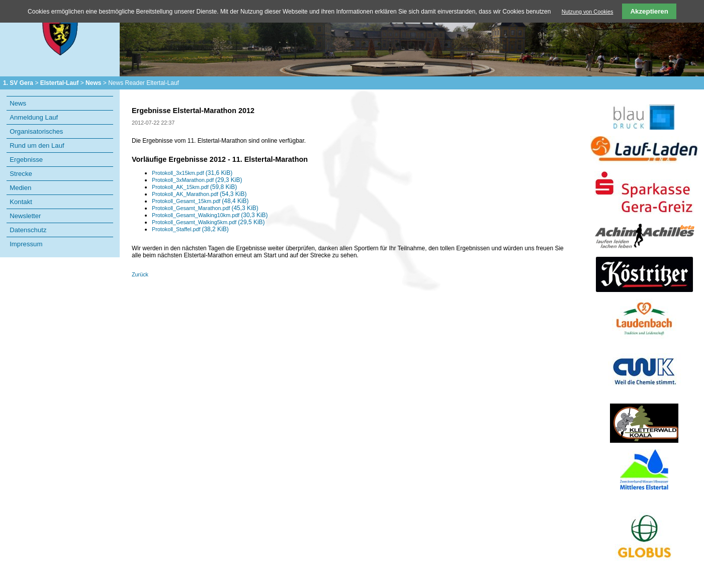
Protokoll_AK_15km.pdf (194, 187)
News (93, 83)
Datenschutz (28, 230)
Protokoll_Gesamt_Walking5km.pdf (208, 222)
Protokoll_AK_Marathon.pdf (199, 194)
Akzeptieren (649, 11)
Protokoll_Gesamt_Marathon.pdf (205, 208)
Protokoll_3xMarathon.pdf (197, 180)
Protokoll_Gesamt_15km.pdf (200, 201)
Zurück (140, 274)
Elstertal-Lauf (60, 83)
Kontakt (21, 202)
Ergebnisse (26, 160)
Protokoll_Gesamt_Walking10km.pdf (210, 215)
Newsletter (25, 216)
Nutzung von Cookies (588, 12)
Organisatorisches (36, 131)
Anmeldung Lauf (34, 117)
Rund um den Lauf (37, 145)
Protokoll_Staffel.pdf (190, 229)
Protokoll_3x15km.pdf (192, 173)
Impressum (26, 244)
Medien (20, 188)
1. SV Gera (18, 83)
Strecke (21, 174)
